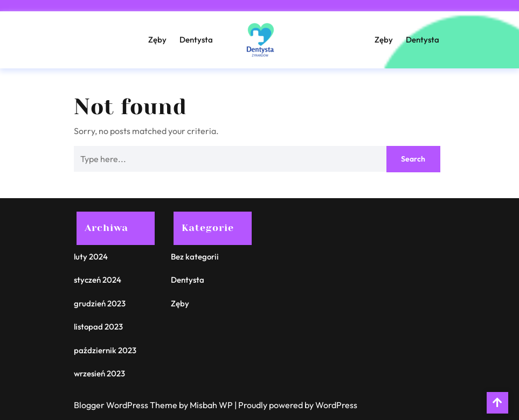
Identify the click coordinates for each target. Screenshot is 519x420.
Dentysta (196, 40)
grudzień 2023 (100, 303)
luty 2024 (91, 257)
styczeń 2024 (98, 280)
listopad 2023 (98, 327)
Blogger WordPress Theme (126, 405)
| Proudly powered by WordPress (296, 405)
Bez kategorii (195, 257)
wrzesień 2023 (99, 373)
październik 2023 (105, 350)
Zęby (157, 40)
